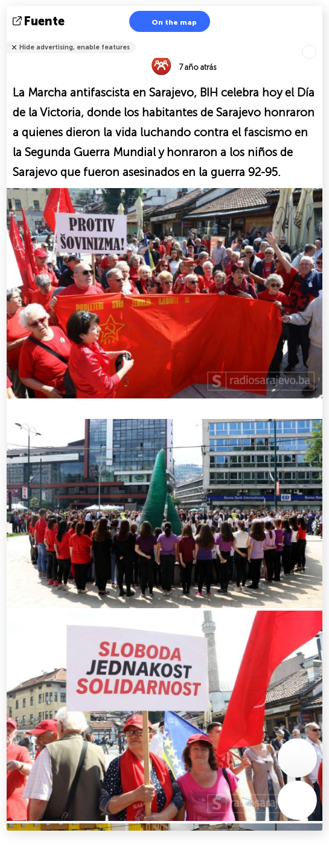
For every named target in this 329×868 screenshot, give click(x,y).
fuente (40, 21)
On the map (167, 21)
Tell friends (317, 39)
